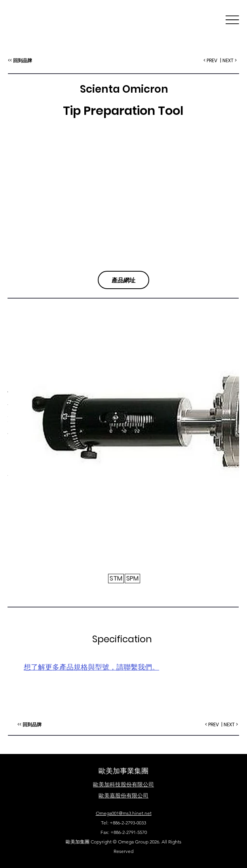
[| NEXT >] (230, 725)
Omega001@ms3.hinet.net (124, 813)
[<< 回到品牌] (29, 725)
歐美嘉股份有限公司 (123, 796)
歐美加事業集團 (123, 771)
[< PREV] (212, 725)
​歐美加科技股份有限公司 (123, 784)
